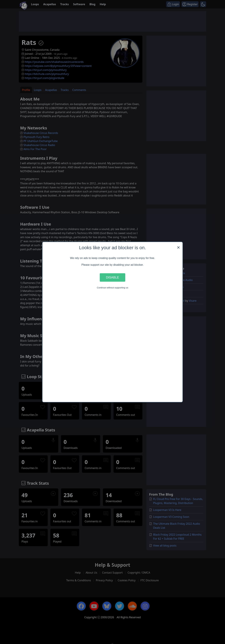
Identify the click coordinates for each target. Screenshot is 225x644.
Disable (113, 277)
